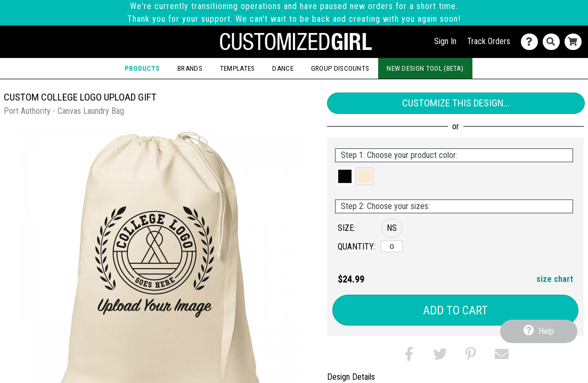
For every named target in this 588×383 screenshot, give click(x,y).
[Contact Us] (532, 42)
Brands (190, 68)
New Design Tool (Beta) (425, 68)
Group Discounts (340, 68)
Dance (283, 68)
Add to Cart (455, 310)
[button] (345, 176)
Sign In (445, 41)
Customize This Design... (456, 103)
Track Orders (489, 41)
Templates (238, 68)
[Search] (554, 42)
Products (142, 68)
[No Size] (392, 246)
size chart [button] (555, 279)
